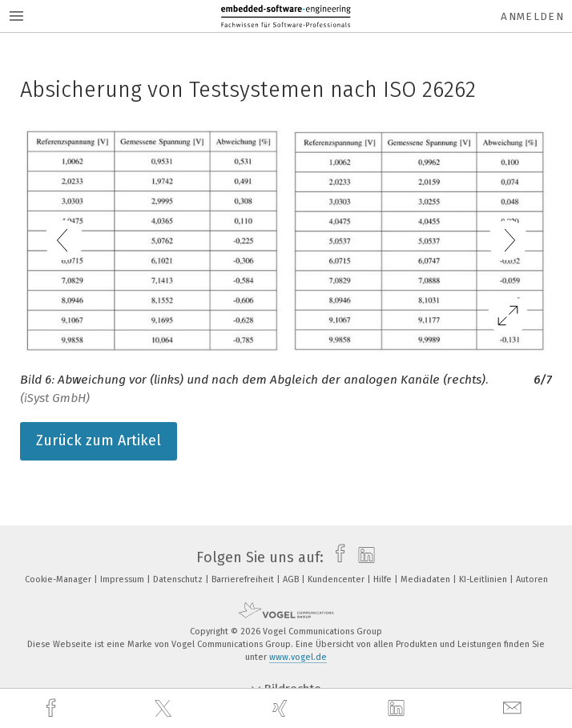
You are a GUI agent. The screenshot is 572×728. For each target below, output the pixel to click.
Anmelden (532, 16)
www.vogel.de (298, 657)
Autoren (532, 579)
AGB (292, 579)
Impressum (123, 579)
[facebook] (53, 708)
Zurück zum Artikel (99, 440)
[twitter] (165, 709)
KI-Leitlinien (484, 579)
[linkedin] (398, 709)
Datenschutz (179, 579)
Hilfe (384, 579)
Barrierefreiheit (244, 579)
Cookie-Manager (59, 579)
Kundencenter (337, 579)
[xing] (282, 708)
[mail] (514, 708)
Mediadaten (427, 579)
